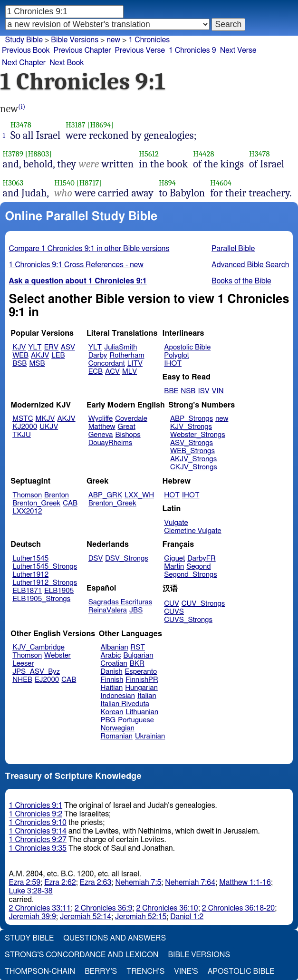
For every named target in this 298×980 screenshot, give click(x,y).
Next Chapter (24, 63)
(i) (22, 107)
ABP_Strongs (192, 419)
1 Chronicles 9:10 (38, 823)
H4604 (221, 183)
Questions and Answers (115, 938)
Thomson (27, 495)
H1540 (64, 183)
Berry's (101, 971)
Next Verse (238, 50)
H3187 (76, 125)
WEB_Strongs (192, 451)
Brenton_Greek (36, 503)
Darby (98, 355)
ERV (51, 347)
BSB (19, 364)
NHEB (22, 680)
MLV (130, 372)
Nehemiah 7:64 (190, 883)
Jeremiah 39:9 (33, 917)
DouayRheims (111, 443)
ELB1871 (27, 591)
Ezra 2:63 (96, 883)
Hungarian (141, 688)
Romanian (117, 736)
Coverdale (131, 419)
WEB (20, 355)
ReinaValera (108, 610)
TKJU (22, 435)
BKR (137, 664)
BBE (171, 391)
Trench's (145, 971)
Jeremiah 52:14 (86, 917)
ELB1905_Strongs (41, 599)
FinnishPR (142, 680)
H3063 (13, 183)
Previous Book (26, 50)
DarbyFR (202, 558)
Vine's (186, 971)
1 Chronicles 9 (192, 50)
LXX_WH (139, 495)
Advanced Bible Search (250, 265)
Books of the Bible (241, 281)
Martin (174, 567)
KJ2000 (25, 427)
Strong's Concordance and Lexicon (82, 955)
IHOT (173, 364)
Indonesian (118, 696)
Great (127, 427)
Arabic (111, 655)
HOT (172, 495)
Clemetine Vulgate (192, 531)
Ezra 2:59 (25, 883)
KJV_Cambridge (38, 647)
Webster (58, 655)
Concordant (107, 364)
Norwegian (118, 728)
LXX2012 (27, 511)
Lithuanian (142, 712)
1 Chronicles (149, 40)
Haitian (112, 688)
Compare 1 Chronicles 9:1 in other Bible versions (89, 249)
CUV (172, 604)
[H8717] (89, 183)
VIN (218, 391)
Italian (147, 696)
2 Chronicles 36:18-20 (238, 908)
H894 (167, 183)
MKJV (45, 419)
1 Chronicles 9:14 (38, 831)
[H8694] (101, 125)
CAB (70, 503)
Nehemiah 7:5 (138, 883)
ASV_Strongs (192, 443)
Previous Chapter (82, 50)
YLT (35, 347)
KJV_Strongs (191, 427)
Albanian (115, 647)
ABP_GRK (105, 495)
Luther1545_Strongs (45, 567)
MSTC (23, 419)
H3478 (21, 125)
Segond (198, 567)
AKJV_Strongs (193, 459)
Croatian (114, 664)
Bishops (128, 435)
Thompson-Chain (40, 971)
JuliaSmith (120, 347)
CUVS (174, 612)
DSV (96, 558)
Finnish (112, 680)
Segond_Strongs (190, 575)
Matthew (102, 427)
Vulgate (176, 523)
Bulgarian (138, 655)
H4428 (203, 154)
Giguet (174, 558)
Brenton (57, 495)
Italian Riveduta (125, 704)
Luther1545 (30, 558)
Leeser (23, 664)
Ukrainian (150, 736)
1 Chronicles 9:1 (36, 805)
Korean (112, 712)
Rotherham (127, 355)
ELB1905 (59, 591)
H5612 (149, 154)
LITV (135, 364)
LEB (58, 355)
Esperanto (141, 672)
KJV (19, 347)
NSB (188, 391)
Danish (112, 672)
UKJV (49, 427)
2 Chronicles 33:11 (40, 908)
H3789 (13, 154)
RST (138, 647)
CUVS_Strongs (188, 620)
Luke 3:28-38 (31, 891)
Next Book (67, 63)
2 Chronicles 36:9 (103, 908)
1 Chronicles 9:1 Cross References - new (76, 265)
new (222, 419)
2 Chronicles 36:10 (167, 908)
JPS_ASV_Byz (36, 672)
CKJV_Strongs (194, 467)
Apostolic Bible (241, 971)
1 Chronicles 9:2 (36, 814)
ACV (112, 372)
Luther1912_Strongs (45, 583)
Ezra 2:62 (60, 883)
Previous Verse (140, 50)
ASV (68, 347)
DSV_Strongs (127, 558)
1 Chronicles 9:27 (38, 840)
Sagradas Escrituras (120, 602)
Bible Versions (75, 40)
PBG (108, 720)
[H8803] (38, 154)
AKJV (40, 355)
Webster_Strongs (198, 435)
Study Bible (24, 40)
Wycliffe (101, 419)
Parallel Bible (233, 249)
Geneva (101, 435)
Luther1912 (30, 575)
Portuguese (136, 720)
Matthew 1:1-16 (245, 883)
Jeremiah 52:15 (141, 917)
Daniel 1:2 (187, 917)
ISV (203, 391)
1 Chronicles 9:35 (38, 848)
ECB (96, 372)
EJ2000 (47, 680)
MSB (37, 364)
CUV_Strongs (203, 604)
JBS (136, 610)
